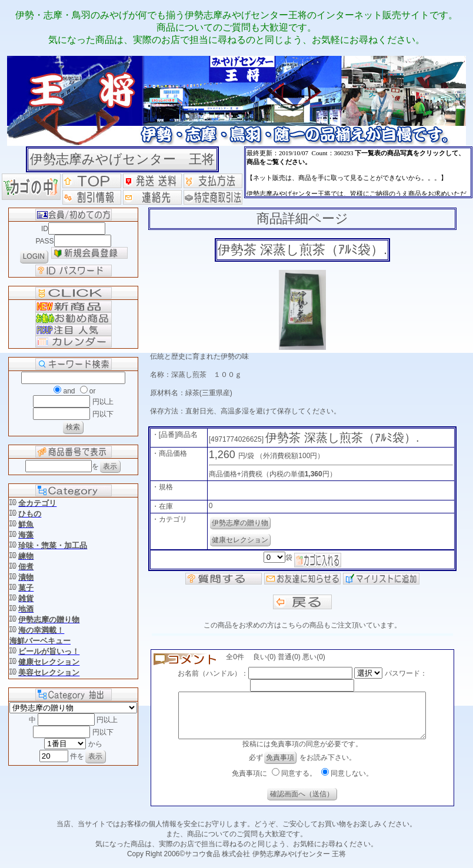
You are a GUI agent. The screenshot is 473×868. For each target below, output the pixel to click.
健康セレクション (240, 540)
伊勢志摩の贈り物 (240, 523)
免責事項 (280, 766)
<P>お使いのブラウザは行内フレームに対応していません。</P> (358, 172)
